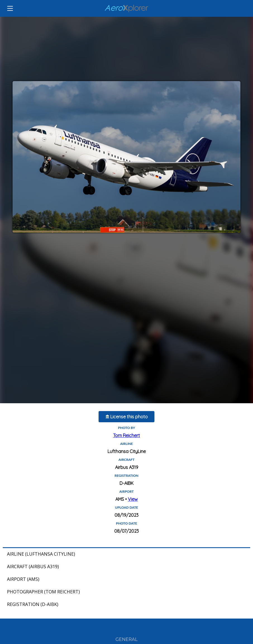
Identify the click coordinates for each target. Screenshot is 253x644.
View (133, 499)
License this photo (127, 417)
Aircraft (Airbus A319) (33, 567)
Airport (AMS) (23, 579)
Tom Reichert (126, 435)
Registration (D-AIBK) (33, 604)
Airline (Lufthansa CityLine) (41, 554)
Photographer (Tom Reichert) (43, 592)
